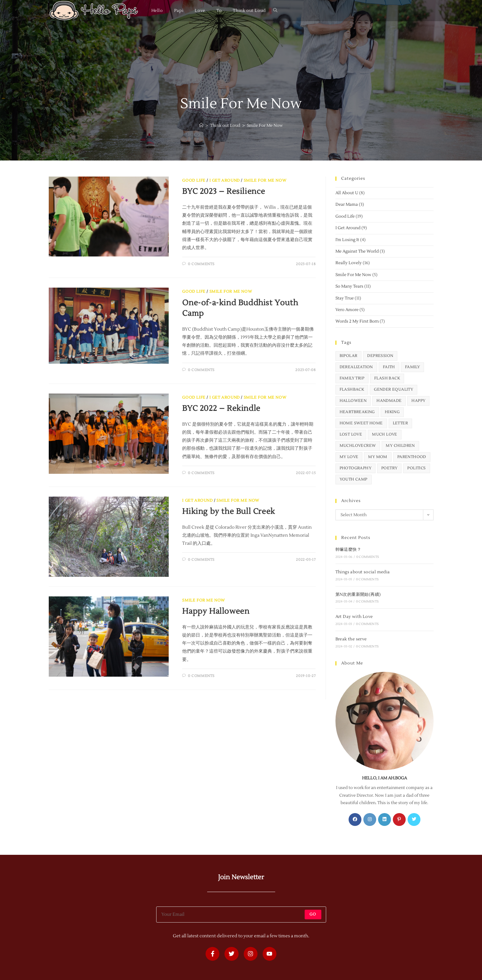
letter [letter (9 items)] (400, 423)
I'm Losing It (347, 240)
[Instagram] (370, 820)
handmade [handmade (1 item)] (389, 401)
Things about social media (363, 572)
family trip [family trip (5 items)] (352, 378)
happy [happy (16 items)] (418, 401)
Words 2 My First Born (357, 321)
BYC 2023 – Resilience (224, 191)
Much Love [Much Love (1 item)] (385, 434)
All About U (347, 193)
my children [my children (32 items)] (400, 446)
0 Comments (201, 264)
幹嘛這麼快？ (348, 550)
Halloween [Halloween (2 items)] (353, 401)
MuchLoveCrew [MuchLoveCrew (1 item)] (358, 446)
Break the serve (351, 639)
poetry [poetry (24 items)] (389, 468)
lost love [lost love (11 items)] (351, 434)
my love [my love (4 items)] (349, 457)
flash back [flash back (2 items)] (387, 378)
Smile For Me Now (265, 126)
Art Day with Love (354, 617)
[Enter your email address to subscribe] (241, 915)
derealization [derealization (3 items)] (356, 367)
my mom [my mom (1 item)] (378, 457)
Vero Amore (347, 310)
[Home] (201, 126)
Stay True (345, 298)
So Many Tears (349, 286)
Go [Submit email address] (313, 914)
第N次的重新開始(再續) (358, 594)
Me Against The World (357, 251)
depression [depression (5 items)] (380, 356)
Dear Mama (347, 204)
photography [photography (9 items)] (355, 468)
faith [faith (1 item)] (389, 367)
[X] (414, 820)
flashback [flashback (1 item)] (352, 390)
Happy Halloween (216, 611)
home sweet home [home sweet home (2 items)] (361, 423)
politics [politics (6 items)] (416, 468)
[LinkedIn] (385, 820)
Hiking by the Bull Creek (228, 512)
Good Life (194, 181)
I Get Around (225, 181)
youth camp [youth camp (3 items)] (354, 479)
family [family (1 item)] (412, 367)
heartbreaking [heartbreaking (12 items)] (357, 412)
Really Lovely (349, 263)
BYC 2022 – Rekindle (221, 408)
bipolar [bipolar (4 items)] (349, 356)
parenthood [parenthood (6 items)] (412, 457)
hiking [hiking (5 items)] (392, 412)
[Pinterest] (399, 820)
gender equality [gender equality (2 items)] (393, 390)
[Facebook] (355, 820)
